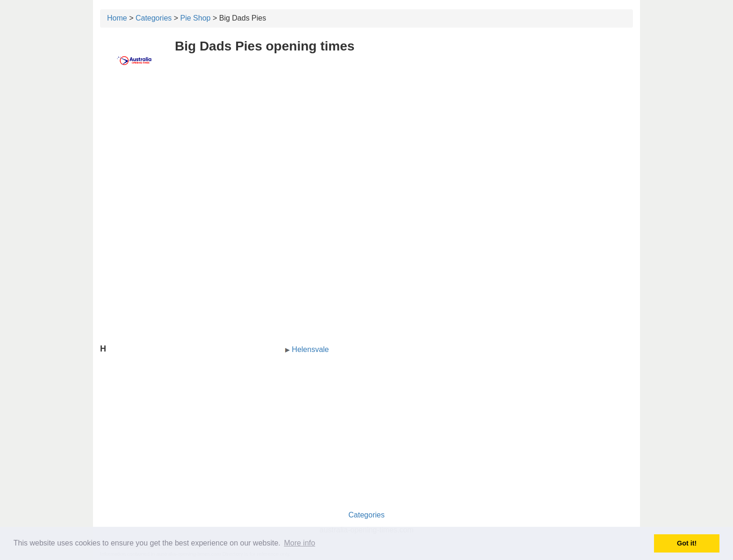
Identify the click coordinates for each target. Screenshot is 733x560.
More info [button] (299, 543)
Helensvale (310, 349)
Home (117, 18)
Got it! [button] (687, 543)
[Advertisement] (366, 148)
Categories (154, 18)
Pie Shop (196, 18)
